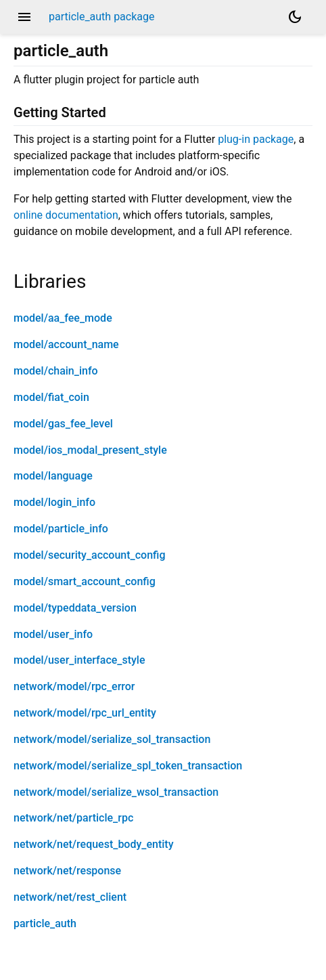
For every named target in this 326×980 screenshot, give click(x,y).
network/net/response (67, 871)
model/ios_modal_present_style (90, 450)
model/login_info (54, 502)
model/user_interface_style (79, 660)
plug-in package (256, 139)
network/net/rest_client (70, 897)
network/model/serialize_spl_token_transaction (128, 766)
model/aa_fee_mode (63, 318)
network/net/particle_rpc (73, 818)
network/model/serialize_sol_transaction (112, 739)
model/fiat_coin (51, 397)
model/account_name (66, 344)
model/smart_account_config (85, 581)
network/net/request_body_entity (94, 844)
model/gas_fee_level (63, 424)
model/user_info (53, 634)
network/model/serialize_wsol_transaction (116, 792)
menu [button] (24, 17)
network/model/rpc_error (74, 686)
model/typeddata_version (75, 608)
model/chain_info (56, 371)
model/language (53, 476)
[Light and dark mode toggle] (295, 17)
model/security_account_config (90, 555)
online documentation (66, 215)
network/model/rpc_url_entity (85, 713)
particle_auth (45, 923)
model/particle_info (61, 529)
